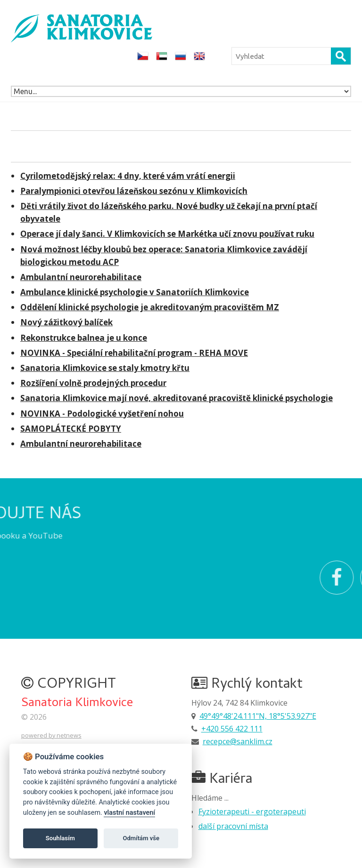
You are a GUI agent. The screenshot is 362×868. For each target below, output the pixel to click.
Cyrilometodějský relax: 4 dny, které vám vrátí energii (128, 176)
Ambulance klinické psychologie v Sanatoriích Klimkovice (135, 292)
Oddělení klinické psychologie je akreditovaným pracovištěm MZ (150, 307)
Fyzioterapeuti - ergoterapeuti (252, 812)
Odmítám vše (141, 838)
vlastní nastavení (129, 813)
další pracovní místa (233, 826)
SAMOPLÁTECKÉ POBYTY (71, 429)
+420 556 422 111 (232, 729)
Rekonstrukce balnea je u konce (84, 338)
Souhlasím (60, 838)
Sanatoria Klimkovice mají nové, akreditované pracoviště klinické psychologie (177, 398)
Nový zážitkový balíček (66, 322)
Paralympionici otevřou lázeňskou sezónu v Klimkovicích (134, 191)
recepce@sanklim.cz (238, 741)
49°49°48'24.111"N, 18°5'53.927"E (258, 716)
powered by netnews (51, 735)
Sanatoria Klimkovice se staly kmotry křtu (105, 368)
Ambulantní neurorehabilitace (81, 277)
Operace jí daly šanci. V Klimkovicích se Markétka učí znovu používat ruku (167, 234)
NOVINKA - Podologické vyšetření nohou (102, 414)
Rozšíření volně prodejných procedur (93, 383)
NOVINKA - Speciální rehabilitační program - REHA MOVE (134, 353)
